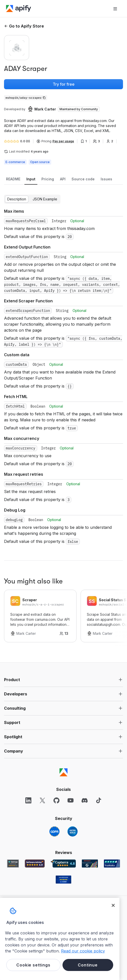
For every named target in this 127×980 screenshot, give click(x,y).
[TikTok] (99, 800)
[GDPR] (54, 831)
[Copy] (26, 98)
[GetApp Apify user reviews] (13, 864)
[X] (42, 800)
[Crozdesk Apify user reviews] (63, 880)
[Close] (113, 905)
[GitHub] (56, 800)
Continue (88, 965)
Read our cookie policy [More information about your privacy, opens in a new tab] (83, 951)
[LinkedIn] (28, 800)
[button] (63, 680)
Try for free (64, 84)
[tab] (13, 179)
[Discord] (85, 800)
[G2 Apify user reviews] (90, 864)
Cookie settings (33, 965)
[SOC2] (73, 831)
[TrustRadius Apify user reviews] (112, 864)
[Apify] (19, 9)
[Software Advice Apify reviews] (35, 864)
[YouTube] (71, 800)
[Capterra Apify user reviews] (63, 864)
